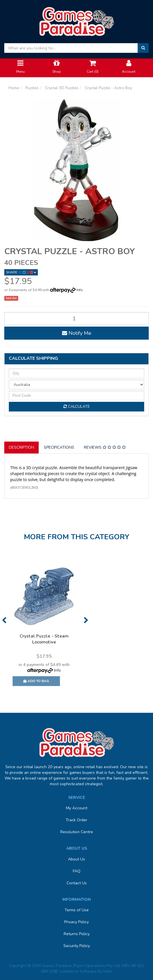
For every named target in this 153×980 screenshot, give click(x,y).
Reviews (105, 447)
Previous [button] (4, 620)
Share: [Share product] (21, 272)
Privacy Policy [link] (77, 922)
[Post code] (77, 396)
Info (80, 290)
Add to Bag (36, 681)
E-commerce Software (76, 971)
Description (21, 447)
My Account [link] (77, 808)
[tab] (22, 448)
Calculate (77, 407)
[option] (44, 627)
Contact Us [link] (77, 883)
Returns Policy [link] (77, 934)
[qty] (77, 373)
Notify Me (77, 333)
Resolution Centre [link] (77, 832)
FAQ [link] (77, 871)
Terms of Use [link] (77, 910)
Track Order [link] (77, 820)
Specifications (59, 447)
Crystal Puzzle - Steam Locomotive (44, 639)
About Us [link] (77, 859)
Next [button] (86, 620)
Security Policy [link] (77, 946)
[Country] (77, 385)
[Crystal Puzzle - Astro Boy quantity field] (77, 319)
